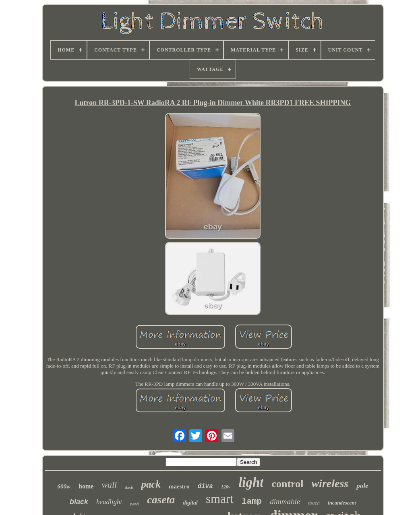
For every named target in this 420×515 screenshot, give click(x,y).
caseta (161, 500)
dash (129, 488)
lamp (252, 502)
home (86, 486)
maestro (179, 486)
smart (220, 499)
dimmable (285, 502)
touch (314, 503)
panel (134, 504)
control (287, 484)
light (251, 482)
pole (362, 486)
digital (190, 503)
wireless (330, 483)
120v (226, 487)
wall (109, 485)
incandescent (342, 503)
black (79, 502)
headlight (109, 502)
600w (64, 486)
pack (151, 484)
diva (205, 486)
